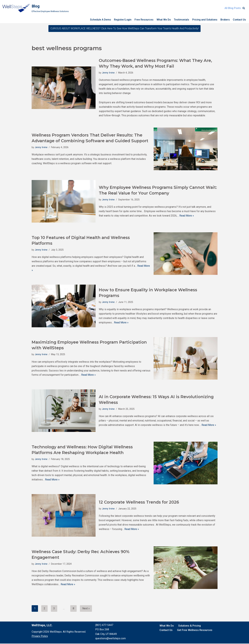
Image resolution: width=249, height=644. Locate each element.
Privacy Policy (40, 637)
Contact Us (239, 20)
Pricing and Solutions (204, 20)
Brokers (225, 20)
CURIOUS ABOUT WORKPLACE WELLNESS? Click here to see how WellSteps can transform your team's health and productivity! (124, 28)
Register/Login (121, 20)
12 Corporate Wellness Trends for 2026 (139, 502)
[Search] (244, 8)
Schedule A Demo (98, 20)
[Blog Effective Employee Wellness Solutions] (36, 8)
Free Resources (142, 20)
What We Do (162, 20)
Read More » (187, 216)
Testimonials (180, 20)
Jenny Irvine (108, 73)
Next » (86, 609)
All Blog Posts (232, 8)
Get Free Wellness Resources (195, 631)
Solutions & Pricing (190, 626)
